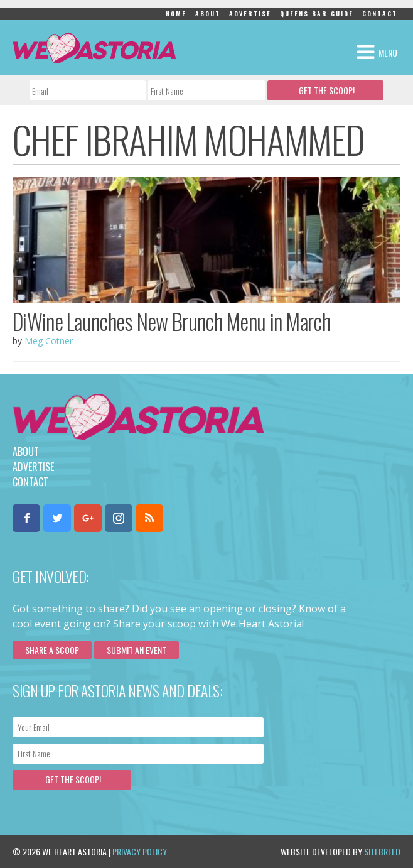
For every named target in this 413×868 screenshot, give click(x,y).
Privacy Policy (140, 851)
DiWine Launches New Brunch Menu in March (171, 321)
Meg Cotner (49, 341)
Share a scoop (52, 650)
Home (176, 14)
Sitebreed (382, 851)
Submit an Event (137, 650)
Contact (380, 14)
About (208, 14)
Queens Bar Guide (317, 14)
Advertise (250, 14)
